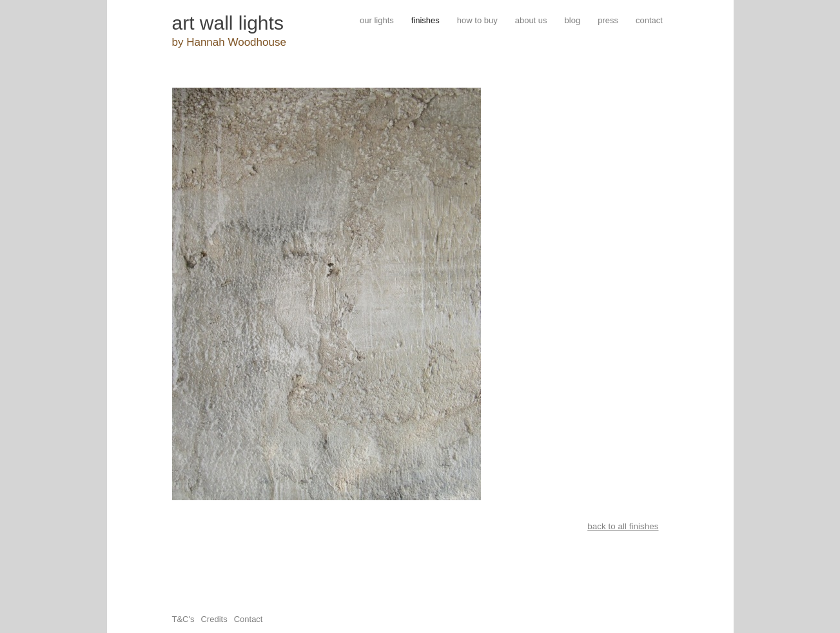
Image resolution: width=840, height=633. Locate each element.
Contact (249, 619)
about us (531, 20)
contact (649, 20)
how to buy (477, 20)
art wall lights (228, 23)
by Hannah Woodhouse (229, 42)
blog (573, 20)
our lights (377, 20)
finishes (425, 20)
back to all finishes (623, 526)
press (608, 20)
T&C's (183, 619)
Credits (214, 619)
